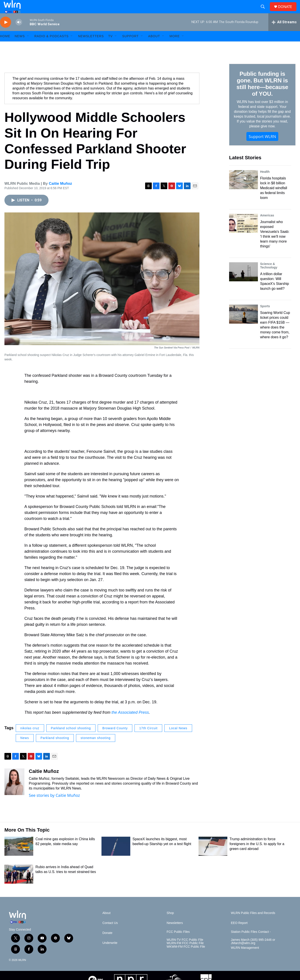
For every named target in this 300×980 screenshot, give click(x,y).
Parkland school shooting (71, 738)
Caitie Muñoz (60, 193)
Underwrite (110, 953)
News (25, 748)
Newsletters (91, 46)
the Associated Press (130, 722)
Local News (178, 738)
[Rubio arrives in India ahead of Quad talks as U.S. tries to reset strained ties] (19, 884)
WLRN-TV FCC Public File (185, 950)
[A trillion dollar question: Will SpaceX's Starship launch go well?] (244, 282)
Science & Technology (269, 276)
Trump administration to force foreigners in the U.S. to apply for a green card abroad (257, 854)
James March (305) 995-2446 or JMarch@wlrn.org (253, 952)
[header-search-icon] (265, 12)
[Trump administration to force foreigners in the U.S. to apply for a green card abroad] (213, 856)
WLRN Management (245, 958)
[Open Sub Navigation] (28, 46)
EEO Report (239, 933)
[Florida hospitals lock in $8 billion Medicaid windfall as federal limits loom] (244, 190)
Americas (267, 225)
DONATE (288, 12)
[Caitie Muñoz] (14, 792)
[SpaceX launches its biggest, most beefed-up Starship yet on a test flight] (116, 856)
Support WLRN (262, 146)
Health (265, 182)
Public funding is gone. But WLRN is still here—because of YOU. (262, 94)
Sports (265, 316)
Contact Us (110, 933)
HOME (5, 46)
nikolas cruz (30, 738)
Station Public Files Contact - (251, 942)
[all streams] (284, 32)
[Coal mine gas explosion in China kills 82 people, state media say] (19, 856)
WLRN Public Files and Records (253, 923)
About (154, 46)
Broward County (115, 738)
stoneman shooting (96, 748)
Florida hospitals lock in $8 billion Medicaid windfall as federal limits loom (274, 198)
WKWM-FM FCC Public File (186, 957)
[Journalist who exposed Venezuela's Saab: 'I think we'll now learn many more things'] (244, 233)
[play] (6, 32)
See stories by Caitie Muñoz (54, 805)
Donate (107, 943)
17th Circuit (148, 738)
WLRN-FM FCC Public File (185, 953)
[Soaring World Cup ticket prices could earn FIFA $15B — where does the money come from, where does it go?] (244, 324)
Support (130, 46)
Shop (170, 923)
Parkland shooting (55, 748)
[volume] (19, 32)
